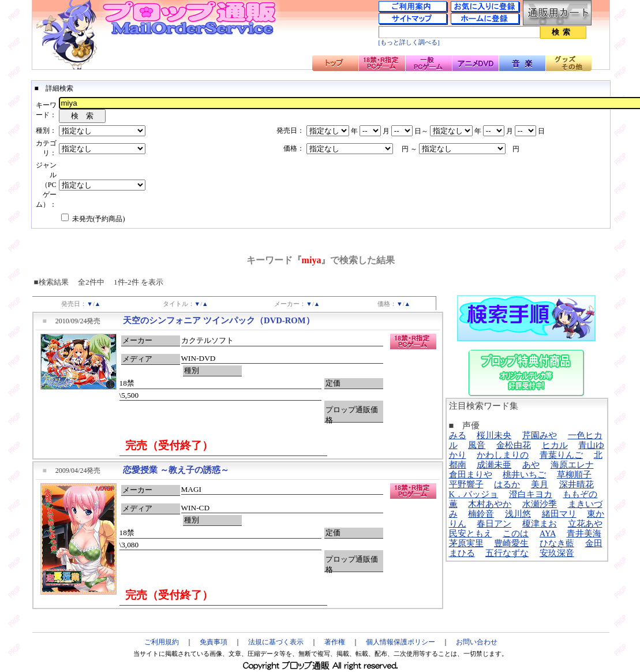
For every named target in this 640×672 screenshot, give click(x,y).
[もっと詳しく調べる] (409, 42)
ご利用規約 (162, 642)
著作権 (335, 642)
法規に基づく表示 (276, 642)
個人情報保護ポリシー (401, 642)
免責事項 (214, 642)
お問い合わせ (477, 642)
